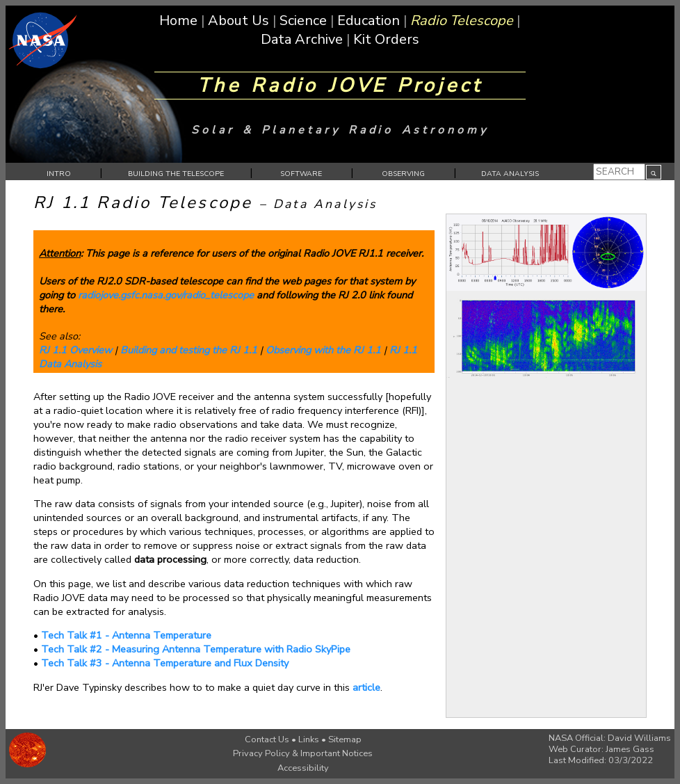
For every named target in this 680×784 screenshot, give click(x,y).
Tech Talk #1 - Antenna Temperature (126, 635)
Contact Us (267, 739)
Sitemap (345, 739)
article (366, 687)
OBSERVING (403, 174)
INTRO (59, 174)
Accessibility (303, 768)
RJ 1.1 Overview (75, 350)
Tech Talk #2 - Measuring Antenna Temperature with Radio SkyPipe (196, 649)
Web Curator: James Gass (601, 749)
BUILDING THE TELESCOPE (176, 174)
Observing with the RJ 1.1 (323, 350)
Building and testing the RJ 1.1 (189, 350)
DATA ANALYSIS (510, 174)
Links (309, 739)
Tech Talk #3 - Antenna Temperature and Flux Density (165, 663)
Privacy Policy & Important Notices (303, 753)
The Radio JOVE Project (340, 86)
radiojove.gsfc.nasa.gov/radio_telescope (166, 295)
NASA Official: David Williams (610, 738)
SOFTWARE (301, 174)
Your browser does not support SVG (654, 174)
